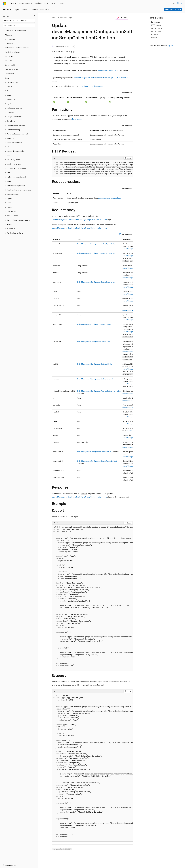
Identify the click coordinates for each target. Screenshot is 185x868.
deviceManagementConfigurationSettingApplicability (96, 244)
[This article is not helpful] (172, 46)
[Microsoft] (4, 3)
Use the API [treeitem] (9, 56)
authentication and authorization (110, 198)
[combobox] (19, 21)
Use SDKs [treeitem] (8, 61)
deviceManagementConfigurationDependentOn (94, 452)
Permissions (77, 119)
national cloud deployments (93, 86)
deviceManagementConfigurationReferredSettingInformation (99, 391)
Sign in (180, 3)
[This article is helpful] (169, 46)
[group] (92, 168)
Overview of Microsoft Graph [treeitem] (15, 30)
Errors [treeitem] (7, 78)
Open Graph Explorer (173, 9)
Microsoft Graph (66, 18)
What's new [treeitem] (9, 35)
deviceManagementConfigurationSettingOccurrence (96, 282)
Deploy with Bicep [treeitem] (11, 69)
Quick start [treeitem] (9, 43)
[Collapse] (34, 16)
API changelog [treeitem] (10, 39)
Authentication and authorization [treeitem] (17, 48)
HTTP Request (156, 25)
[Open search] (174, 3)
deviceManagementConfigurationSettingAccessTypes (96, 253)
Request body (156, 31)
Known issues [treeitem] (10, 74)
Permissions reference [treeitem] (13, 52)
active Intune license (106, 71)
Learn (54, 18)
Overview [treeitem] (10, 87)
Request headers (157, 28)
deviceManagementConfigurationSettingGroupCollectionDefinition (101, 78)
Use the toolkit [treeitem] (10, 65)
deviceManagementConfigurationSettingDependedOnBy (97, 461)
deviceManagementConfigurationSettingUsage (94, 324)
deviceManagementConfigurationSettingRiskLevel (95, 379)
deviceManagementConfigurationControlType (93, 342)
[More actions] (131, 18)
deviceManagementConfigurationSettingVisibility (94, 364)
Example (154, 37)
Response (155, 34)
